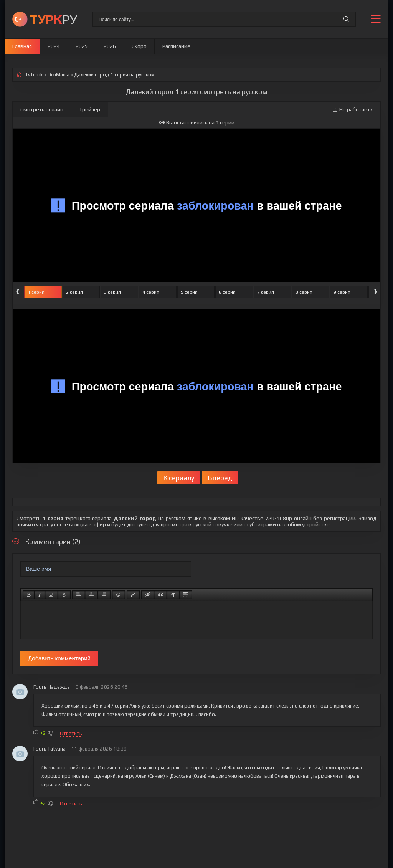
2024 (54, 46)
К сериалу (179, 478)
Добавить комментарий (59, 658)
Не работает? (353, 109)
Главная (22, 46)
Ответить (71, 733)
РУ (53, 19)
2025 (82, 46)
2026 (110, 46)
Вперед (220, 478)
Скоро (139, 46)
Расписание (176, 46)
